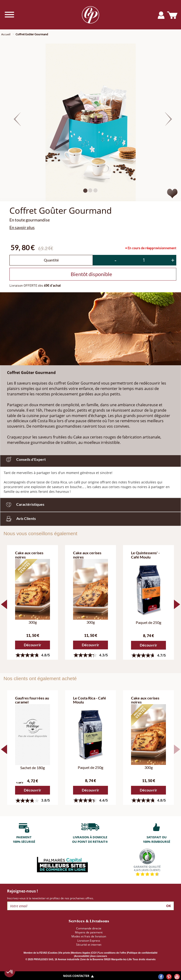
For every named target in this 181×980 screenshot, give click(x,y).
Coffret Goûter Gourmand (32, 34)
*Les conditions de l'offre (112, 953)
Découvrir (33, 645)
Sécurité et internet (89, 945)
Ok (169, 906)
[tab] (90, 505)
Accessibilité (82, 956)
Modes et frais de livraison (89, 936)
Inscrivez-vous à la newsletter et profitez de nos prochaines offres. (50, 898)
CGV (94, 953)
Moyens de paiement (89, 932)
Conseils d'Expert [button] (25, 459)
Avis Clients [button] (20, 518)
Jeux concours (99, 956)
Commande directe (89, 928)
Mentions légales (81, 953)
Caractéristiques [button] (24, 504)
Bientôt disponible (91, 274)
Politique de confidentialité (142, 953)
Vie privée (64, 953)
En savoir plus (22, 227)
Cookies (53, 953)
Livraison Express (89, 941)
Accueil (6, 34)
